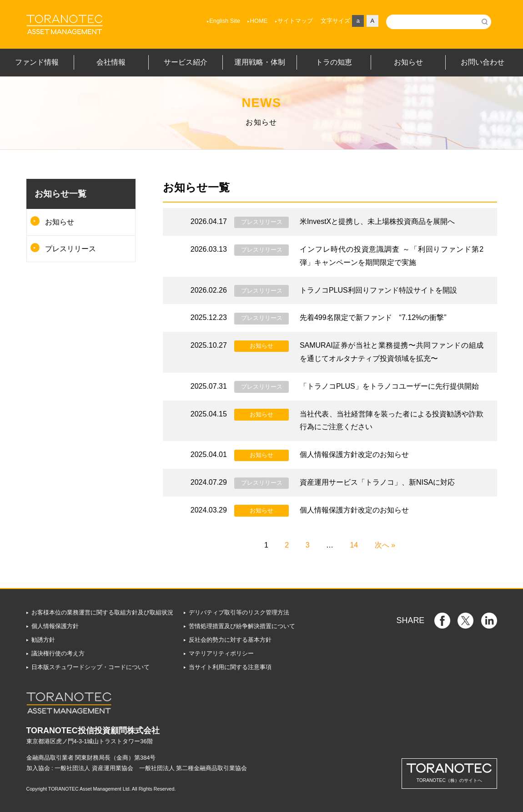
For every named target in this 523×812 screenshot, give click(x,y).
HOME (259, 21)
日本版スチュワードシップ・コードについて (91, 667)
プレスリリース (70, 249)
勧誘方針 (43, 640)
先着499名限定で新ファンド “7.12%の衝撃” (373, 317)
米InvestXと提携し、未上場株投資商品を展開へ (377, 221)
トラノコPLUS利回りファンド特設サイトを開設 (378, 290)
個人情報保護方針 (55, 626)
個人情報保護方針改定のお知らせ (354, 454)
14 (354, 545)
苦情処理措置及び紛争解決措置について (242, 626)
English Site (225, 21)
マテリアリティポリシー (221, 653)
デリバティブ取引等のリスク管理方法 (239, 612)
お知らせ (60, 222)
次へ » (385, 545)
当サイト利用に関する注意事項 (230, 667)
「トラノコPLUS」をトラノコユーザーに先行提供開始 (389, 386)
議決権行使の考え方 (58, 653)
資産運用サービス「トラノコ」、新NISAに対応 (377, 482)
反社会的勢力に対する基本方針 (230, 640)
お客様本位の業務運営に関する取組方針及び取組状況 (102, 612)
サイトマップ (295, 21)
